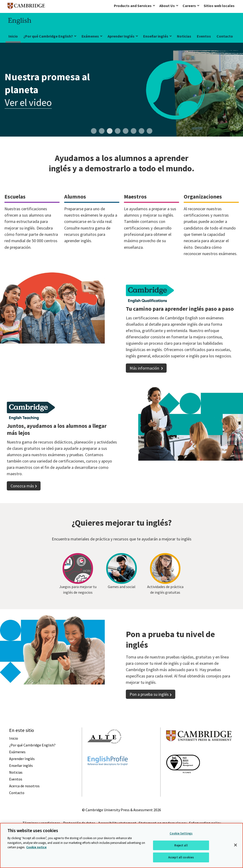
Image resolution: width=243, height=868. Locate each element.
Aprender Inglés (121, 36)
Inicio (13, 36)
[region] (121, 845)
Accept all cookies (181, 857)
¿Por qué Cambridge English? (48, 36)
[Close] (236, 845)
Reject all (181, 845)
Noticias (184, 36)
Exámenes (90, 36)
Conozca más (22, 486)
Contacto (225, 36)
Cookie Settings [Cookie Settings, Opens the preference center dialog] (181, 833)
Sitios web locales (219, 6)
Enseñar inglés (156, 36)
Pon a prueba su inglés (149, 703)
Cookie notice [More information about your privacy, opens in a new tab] (36, 847)
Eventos (204, 36)
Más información (145, 368)
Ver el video (28, 102)
